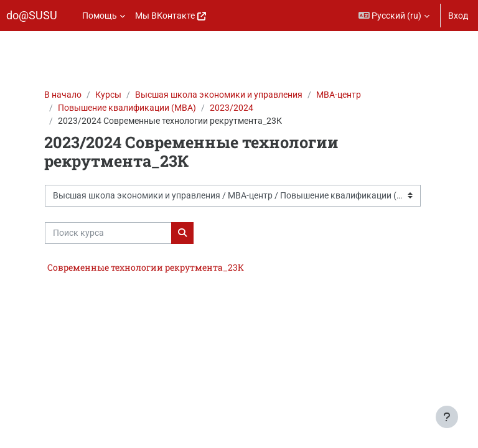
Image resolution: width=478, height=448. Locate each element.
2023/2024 (232, 108)
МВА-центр (339, 95)
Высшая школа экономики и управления (219, 95)
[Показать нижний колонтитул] (447, 417)
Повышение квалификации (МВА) (127, 108)
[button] (394, 16)
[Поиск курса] (108, 233)
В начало (63, 95)
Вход (458, 16)
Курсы (108, 95)
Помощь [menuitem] (100, 16)
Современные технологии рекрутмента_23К (146, 267)
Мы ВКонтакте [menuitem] (165, 16)
